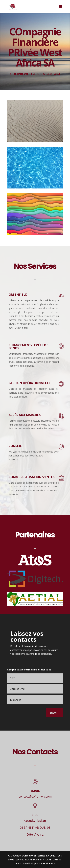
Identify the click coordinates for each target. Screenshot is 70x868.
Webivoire (49, 863)
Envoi (53, 713)
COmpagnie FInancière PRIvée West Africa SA (35, 50)
